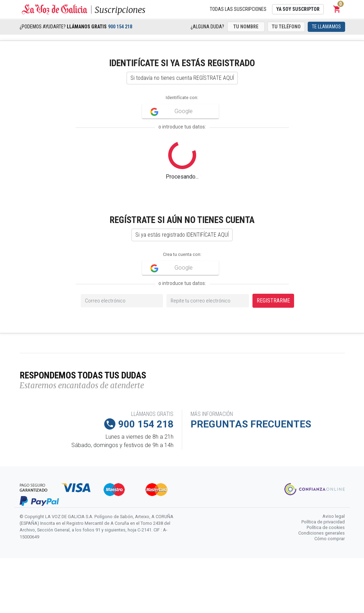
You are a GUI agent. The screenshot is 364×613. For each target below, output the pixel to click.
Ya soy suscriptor (298, 9)
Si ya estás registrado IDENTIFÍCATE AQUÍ (182, 235)
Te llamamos (326, 27)
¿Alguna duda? (207, 27)
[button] (337, 9)
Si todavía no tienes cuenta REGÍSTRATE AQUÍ (182, 78)
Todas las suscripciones (238, 9)
